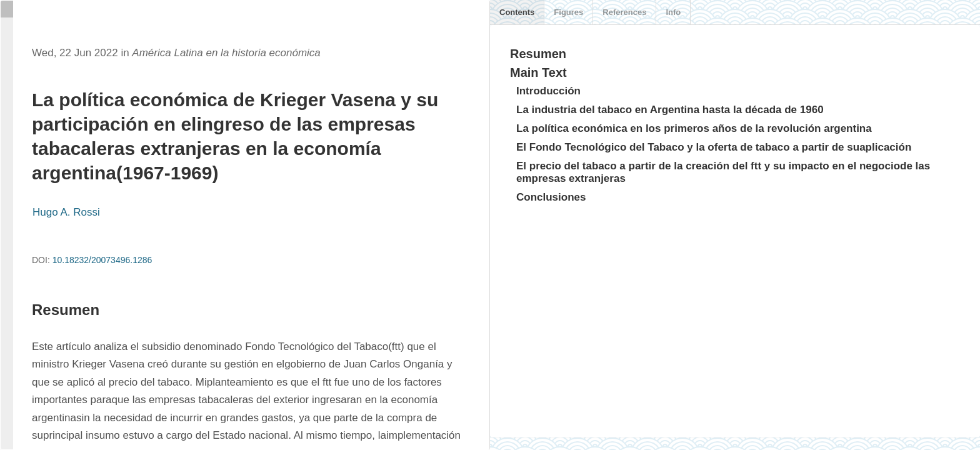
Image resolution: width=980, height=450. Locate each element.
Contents (517, 12)
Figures (568, 12)
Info (673, 12)
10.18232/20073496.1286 (102, 260)
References (624, 12)
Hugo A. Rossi (66, 212)
